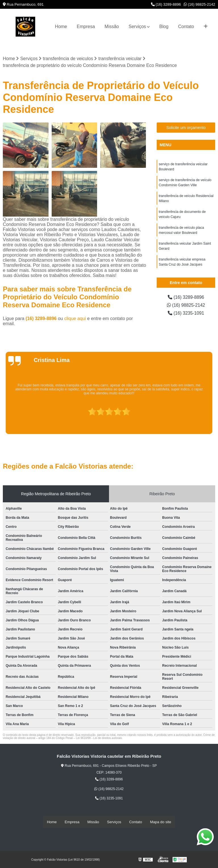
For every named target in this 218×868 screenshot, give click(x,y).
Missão (112, 27)
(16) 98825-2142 (199, 4)
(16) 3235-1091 (186, 313)
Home (61, 27)
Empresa (86, 27)
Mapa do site (160, 822)
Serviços (137, 27)
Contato (186, 27)
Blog (164, 27)
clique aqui (75, 318)
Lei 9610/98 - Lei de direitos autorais (99, 738)
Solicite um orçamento (186, 128)
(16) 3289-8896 (166, 4)
